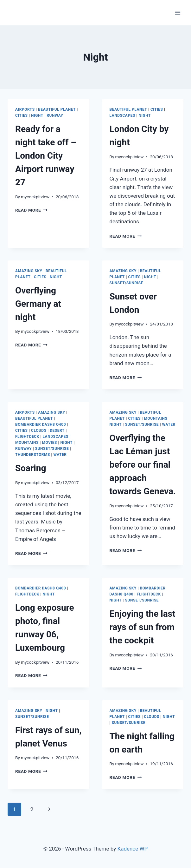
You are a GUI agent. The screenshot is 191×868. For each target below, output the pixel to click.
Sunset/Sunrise (126, 283)
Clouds (39, 431)
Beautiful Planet (57, 109)
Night (37, 115)
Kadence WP (132, 849)
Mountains (27, 443)
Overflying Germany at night (38, 304)
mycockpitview (35, 197)
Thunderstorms (33, 455)
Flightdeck (27, 437)
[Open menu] (178, 13)
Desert (57, 431)
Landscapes (122, 115)
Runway (55, 115)
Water (60, 455)
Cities (22, 115)
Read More (31, 210)
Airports (25, 109)
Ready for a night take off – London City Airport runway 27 (46, 156)
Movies (50, 443)
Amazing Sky (29, 271)
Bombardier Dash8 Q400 (41, 424)
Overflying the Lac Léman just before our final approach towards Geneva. (143, 465)
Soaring (31, 468)
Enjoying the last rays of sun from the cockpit (143, 627)
